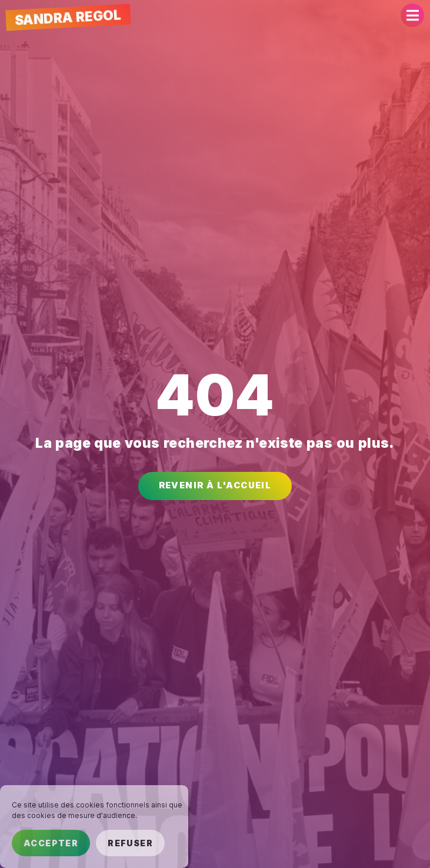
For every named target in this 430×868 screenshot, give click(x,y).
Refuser (130, 843)
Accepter (51, 843)
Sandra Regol (68, 17)
